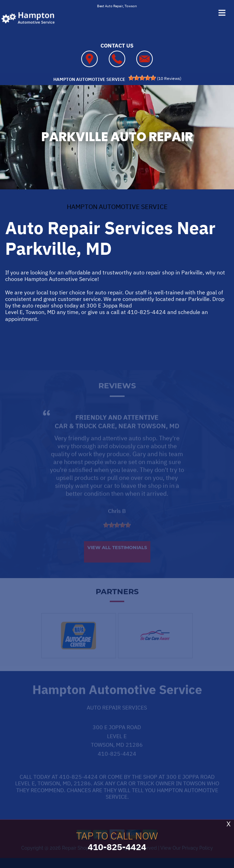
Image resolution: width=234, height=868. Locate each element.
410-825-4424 (147, 312)
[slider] (142, 78)
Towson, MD (158, 435)
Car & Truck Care (85, 435)
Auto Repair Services (117, 717)
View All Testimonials (117, 557)
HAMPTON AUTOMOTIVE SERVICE (117, 207)
